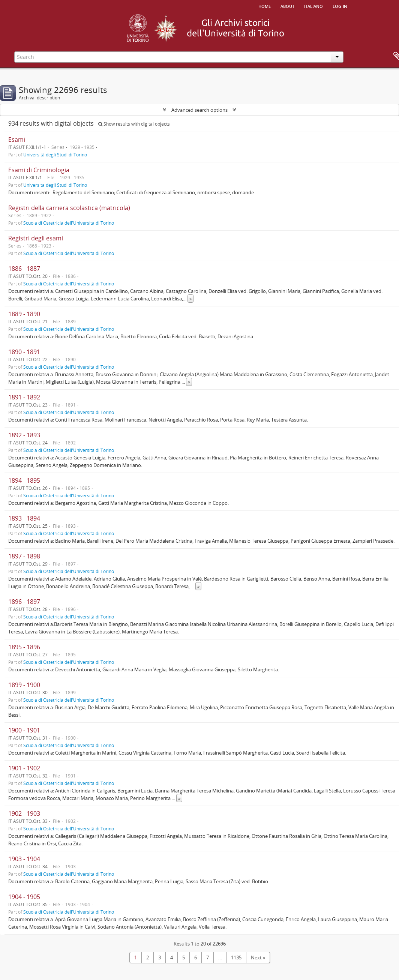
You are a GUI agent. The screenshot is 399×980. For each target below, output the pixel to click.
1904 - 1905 (24, 897)
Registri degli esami (36, 238)
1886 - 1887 (24, 269)
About (287, 6)
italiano (313, 6)
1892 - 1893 (24, 435)
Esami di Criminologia (39, 170)
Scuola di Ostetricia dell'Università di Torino (69, 223)
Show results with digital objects (134, 124)
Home (265, 6)
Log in (340, 6)
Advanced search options (199, 110)
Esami (17, 140)
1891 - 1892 (24, 397)
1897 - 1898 (24, 556)
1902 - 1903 (24, 813)
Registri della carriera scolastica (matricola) (69, 208)
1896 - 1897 (24, 602)
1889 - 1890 (24, 314)
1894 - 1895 (24, 480)
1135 (236, 957)
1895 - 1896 (24, 647)
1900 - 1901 (24, 730)
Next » (258, 957)
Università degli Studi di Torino (55, 155)
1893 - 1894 (24, 518)
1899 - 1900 (24, 685)
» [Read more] (190, 299)
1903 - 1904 (24, 859)
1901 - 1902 (24, 768)
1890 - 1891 (24, 352)
